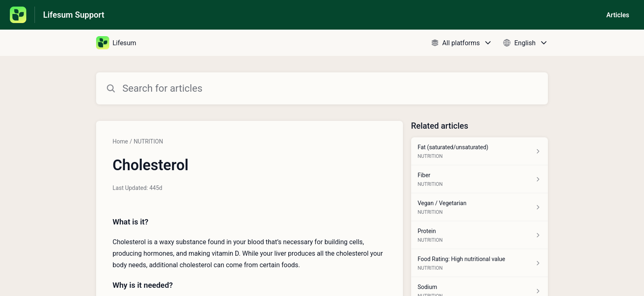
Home (120, 141)
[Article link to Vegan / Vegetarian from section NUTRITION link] (480, 207)
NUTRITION (148, 141)
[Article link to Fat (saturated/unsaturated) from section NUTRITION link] (480, 151)
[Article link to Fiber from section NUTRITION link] (480, 179)
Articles (618, 15)
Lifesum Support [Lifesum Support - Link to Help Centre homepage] (74, 15)
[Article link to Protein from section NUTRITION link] (480, 235)
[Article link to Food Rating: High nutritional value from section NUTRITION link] (480, 263)
